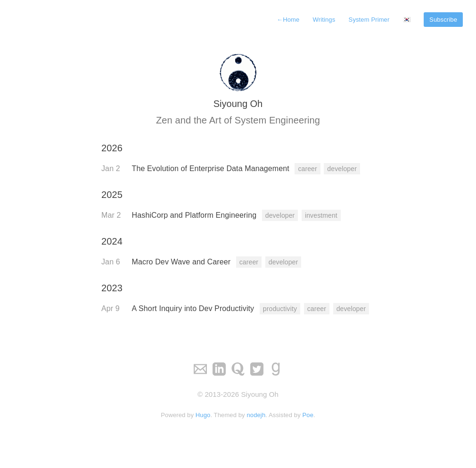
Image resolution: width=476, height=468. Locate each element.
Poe (308, 415)
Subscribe (443, 20)
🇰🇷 (407, 20)
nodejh (256, 415)
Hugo (203, 415)
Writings (324, 20)
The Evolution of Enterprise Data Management (212, 168)
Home (288, 20)
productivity (280, 309)
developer (342, 169)
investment (321, 215)
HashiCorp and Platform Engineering (195, 215)
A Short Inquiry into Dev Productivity (194, 308)
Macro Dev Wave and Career (182, 262)
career (307, 169)
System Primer (369, 20)
